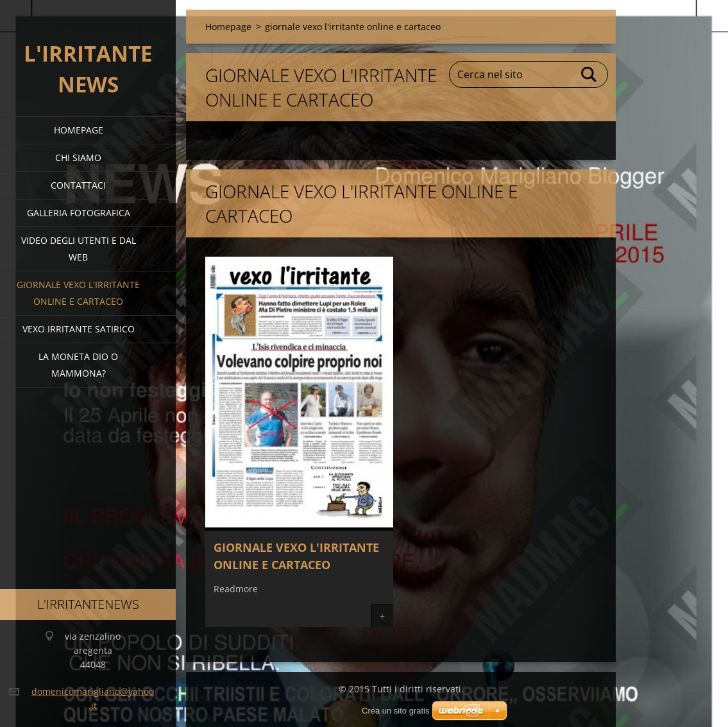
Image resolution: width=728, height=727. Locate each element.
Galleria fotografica (79, 213)
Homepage (79, 130)
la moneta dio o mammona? (78, 365)
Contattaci (78, 185)
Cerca (589, 74)
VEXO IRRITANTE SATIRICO (79, 329)
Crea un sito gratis (396, 711)
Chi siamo (78, 158)
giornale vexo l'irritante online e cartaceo (78, 293)
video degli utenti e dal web (79, 249)
